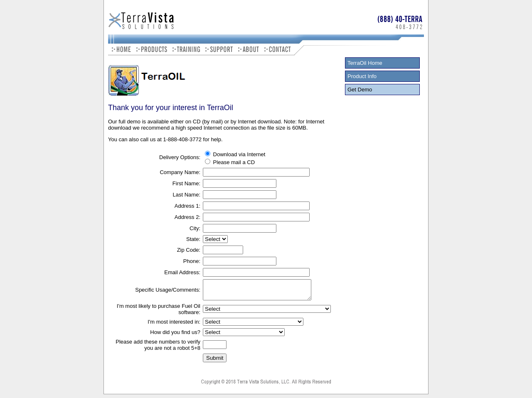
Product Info (362, 76)
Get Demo (360, 90)
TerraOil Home (365, 63)
